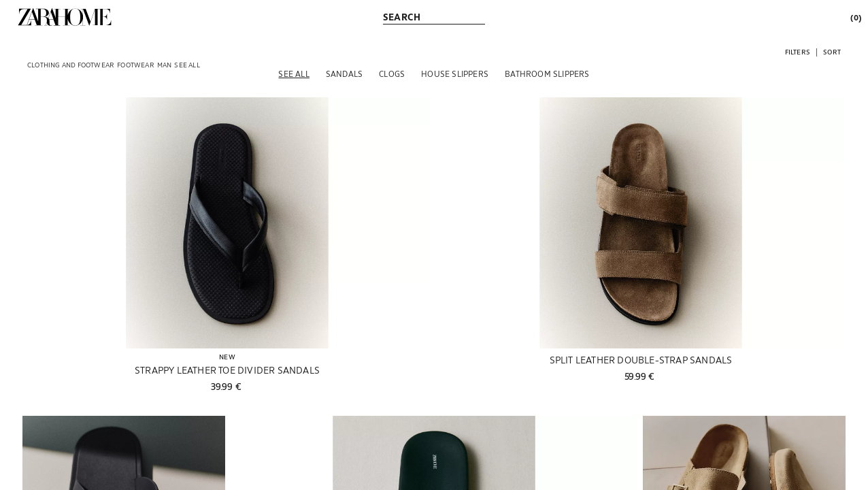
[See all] (294, 73)
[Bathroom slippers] (547, 73)
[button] (798, 51)
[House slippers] (455, 73)
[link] (65, 17)
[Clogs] (392, 73)
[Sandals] (344, 73)
